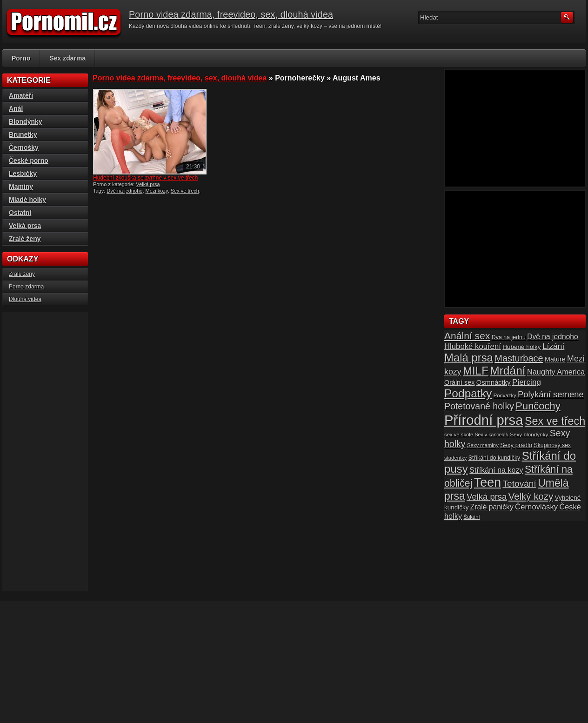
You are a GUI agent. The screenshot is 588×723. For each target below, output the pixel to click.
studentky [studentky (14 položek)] (455, 458)
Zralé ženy (25, 239)
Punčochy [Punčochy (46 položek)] (538, 406)
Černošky (24, 147)
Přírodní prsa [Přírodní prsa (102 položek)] (484, 420)
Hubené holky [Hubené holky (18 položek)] (521, 347)
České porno (29, 161)
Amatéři (21, 95)
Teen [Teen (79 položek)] (488, 482)
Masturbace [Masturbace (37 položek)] (519, 358)
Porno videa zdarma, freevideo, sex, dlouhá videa (231, 14)
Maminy (21, 187)
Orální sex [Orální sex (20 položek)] (459, 382)
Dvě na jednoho (124, 191)
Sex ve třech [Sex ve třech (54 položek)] (555, 421)
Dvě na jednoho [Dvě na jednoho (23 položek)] (553, 337)
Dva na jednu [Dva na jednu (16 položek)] (509, 337)
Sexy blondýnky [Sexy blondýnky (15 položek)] (529, 434)
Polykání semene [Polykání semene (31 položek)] (551, 394)
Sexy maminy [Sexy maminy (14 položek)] (483, 445)
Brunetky (23, 134)
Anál (16, 108)
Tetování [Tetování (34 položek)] (520, 484)
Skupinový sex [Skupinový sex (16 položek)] (552, 445)
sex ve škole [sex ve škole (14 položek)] (459, 435)
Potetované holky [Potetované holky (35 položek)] (479, 406)
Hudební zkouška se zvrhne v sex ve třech (145, 178)
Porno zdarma (26, 287)
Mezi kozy (157, 191)
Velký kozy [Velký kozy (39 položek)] (531, 496)
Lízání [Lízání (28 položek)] (553, 346)
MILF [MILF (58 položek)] (476, 371)
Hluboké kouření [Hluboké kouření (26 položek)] (473, 346)
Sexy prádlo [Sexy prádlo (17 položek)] (516, 445)
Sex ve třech (185, 191)
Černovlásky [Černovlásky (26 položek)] (536, 507)
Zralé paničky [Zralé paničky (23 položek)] (492, 507)
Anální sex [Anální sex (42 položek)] (467, 336)
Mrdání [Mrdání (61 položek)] (508, 371)
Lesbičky (23, 174)
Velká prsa (148, 184)
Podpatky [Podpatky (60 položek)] (468, 393)
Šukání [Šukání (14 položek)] (471, 517)
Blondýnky (26, 121)
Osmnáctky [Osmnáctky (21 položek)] (494, 382)
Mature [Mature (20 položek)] (555, 359)
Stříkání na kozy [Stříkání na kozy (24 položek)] (496, 470)
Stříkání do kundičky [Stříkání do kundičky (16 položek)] (494, 458)
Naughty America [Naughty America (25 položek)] (556, 372)
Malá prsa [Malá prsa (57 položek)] (469, 358)
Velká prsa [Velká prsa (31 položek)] (487, 497)
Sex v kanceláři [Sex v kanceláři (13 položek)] (492, 435)
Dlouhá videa (25, 299)
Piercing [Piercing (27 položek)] (527, 382)
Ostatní (20, 213)
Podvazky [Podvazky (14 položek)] (505, 395)
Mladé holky (27, 200)
